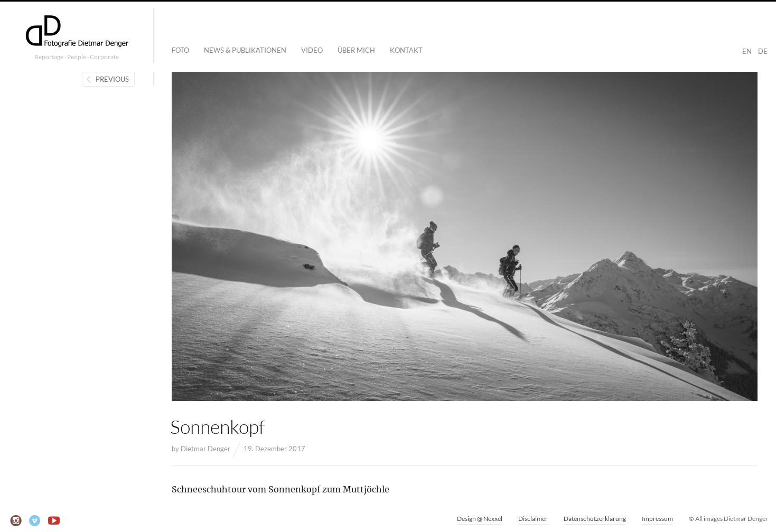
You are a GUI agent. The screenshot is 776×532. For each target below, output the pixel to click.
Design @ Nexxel (480, 519)
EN (747, 51)
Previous (112, 79)
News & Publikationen (245, 50)
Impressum (657, 519)
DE (763, 51)
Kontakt (406, 50)
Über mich (356, 50)
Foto (180, 50)
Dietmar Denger (205, 449)
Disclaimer (533, 519)
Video (312, 50)
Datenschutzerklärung (595, 519)
